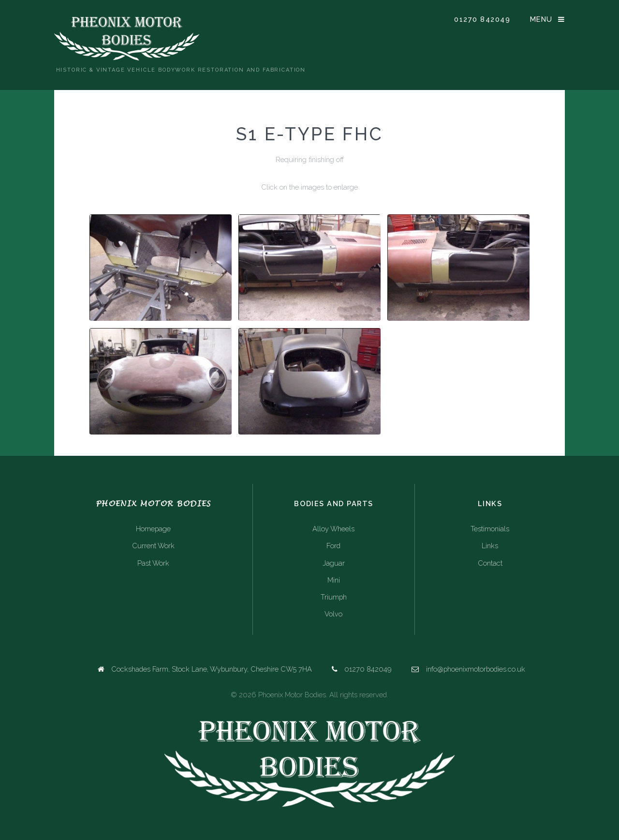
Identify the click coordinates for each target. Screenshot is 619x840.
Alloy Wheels (333, 529)
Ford (333, 546)
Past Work (153, 563)
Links (490, 546)
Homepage (153, 529)
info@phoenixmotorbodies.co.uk (476, 669)
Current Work (153, 546)
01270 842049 (482, 19)
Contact (490, 563)
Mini (334, 580)
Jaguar (334, 563)
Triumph (334, 597)
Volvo (333, 614)
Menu (541, 19)
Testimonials (490, 529)
